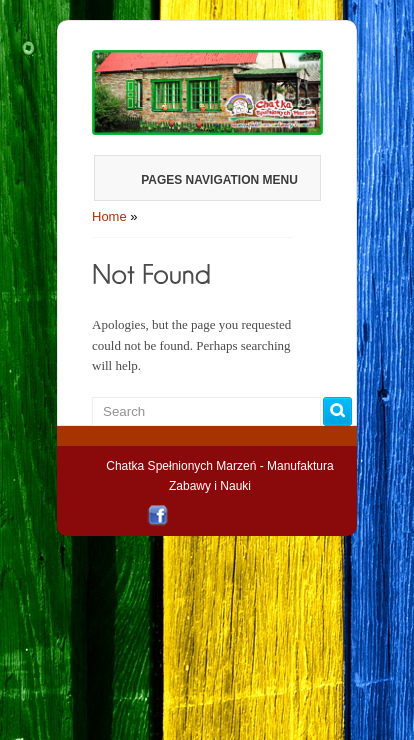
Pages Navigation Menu (206, 180)
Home (109, 216)
